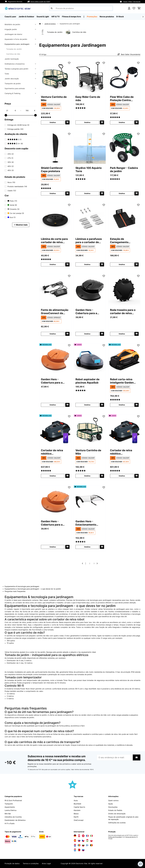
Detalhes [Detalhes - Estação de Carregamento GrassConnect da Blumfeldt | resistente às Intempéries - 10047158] (122, 264)
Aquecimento (10, 807)
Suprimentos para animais (15, 88)
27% (10, 158)
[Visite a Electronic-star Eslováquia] (79, 840)
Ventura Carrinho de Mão (54, 99)
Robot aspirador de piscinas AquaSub (87, 381)
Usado (12, 191)
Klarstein (77, 810)
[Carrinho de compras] (139, 8)
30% (11, 162)
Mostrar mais (21, 225)
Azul (12, 217)
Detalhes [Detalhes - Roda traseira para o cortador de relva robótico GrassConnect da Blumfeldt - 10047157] (122, 334)
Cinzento (13, 209)
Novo (11, 182)
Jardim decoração (12, 79)
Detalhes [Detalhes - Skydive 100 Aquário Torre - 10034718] (87, 193)
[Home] (42, 24)
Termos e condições (31, 863)
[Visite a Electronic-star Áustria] (79, 836)
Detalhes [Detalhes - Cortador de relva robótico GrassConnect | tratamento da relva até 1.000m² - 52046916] (53, 476)
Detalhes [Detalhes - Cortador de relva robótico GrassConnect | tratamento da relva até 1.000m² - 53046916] (122, 476)
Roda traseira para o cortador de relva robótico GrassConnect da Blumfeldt (123, 312)
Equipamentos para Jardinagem (17, 44)
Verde (12, 205)
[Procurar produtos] (81, 8)
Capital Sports (79, 807)
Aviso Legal (46, 863)
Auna (76, 800)
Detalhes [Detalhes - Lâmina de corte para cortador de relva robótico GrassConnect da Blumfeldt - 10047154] (53, 264)
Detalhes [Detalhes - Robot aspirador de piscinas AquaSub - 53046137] (87, 405)
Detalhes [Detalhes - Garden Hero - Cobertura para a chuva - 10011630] (53, 547)
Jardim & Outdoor (50, 24)
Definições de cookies (117, 823)
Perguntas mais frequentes (15, 591)
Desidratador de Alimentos (15, 820)
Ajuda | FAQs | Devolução (132, 2)
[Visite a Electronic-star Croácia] (75, 845)
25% (11, 154)
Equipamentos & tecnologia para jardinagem (22, 586)
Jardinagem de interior (13, 34)
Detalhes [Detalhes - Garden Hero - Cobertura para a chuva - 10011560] (87, 334)
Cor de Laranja (16, 213)
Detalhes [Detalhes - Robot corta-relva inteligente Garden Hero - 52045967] (122, 405)
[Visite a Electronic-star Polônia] (91, 840)
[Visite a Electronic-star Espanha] (75, 840)
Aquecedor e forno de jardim (16, 39)
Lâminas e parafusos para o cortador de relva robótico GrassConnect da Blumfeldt (89, 241)
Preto (12, 201)
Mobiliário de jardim (12, 24)
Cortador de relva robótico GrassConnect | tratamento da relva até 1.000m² (53, 452)
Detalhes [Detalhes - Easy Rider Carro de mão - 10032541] (87, 122)
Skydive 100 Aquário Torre (89, 170)
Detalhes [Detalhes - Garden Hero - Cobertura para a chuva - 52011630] (53, 405)
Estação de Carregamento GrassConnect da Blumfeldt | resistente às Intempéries (124, 241)
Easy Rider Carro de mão (88, 99)
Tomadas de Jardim (14, 49)
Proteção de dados (12, 863)
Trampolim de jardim (13, 84)
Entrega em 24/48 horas (18, 125)
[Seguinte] (143, 17)
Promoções (92, 17)
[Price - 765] (30, 111)
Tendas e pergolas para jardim (16, 69)
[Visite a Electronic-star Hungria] (87, 840)
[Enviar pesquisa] (52, 8)
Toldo (7, 74)
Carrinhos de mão (13, 54)
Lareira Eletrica (10, 810)
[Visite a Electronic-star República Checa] (83, 840)
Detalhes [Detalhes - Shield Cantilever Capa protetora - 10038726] (53, 193)
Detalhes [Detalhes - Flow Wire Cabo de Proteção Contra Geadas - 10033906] (122, 122)
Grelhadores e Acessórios (15, 64)
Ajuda (110, 804)
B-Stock (120, 17)
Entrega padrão (15, 129)
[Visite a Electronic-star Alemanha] (75, 836)
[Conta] (129, 8)
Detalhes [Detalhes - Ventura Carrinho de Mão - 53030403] (87, 476)
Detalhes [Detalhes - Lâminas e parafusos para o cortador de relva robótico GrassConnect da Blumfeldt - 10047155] (87, 264)
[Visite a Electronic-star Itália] (91, 836)
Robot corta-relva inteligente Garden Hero (122, 381)
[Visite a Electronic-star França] (87, 836)
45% (11, 170)
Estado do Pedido (115, 810)
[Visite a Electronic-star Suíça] (83, 836)
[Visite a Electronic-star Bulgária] (83, 845)
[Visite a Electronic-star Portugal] (79, 850)
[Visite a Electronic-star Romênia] (79, 845)
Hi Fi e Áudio (10, 823)
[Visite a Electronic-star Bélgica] (91, 845)
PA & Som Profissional (13, 800)
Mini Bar (8, 814)
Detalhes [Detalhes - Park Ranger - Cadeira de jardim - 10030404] (122, 193)
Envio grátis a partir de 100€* (40, 2)
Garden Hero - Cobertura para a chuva (86, 312)
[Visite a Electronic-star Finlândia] (87, 845)
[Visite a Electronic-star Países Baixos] (75, 850)
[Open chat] (140, 864)
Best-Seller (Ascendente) (129, 54)
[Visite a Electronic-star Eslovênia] (83, 850)
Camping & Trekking (12, 93)
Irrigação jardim (11, 29)
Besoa (76, 814)
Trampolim (9, 804)
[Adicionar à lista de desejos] (69, 63)
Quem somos (113, 800)
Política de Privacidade (115, 837)
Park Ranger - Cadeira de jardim (124, 170)
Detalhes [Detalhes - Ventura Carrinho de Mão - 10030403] (53, 122)
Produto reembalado (17, 186)
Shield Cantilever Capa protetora (52, 170)
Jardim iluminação (12, 59)
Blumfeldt (77, 804)
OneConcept (79, 820)
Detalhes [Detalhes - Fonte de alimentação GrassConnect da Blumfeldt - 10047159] (53, 334)
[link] (55, 77)
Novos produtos (107, 17)
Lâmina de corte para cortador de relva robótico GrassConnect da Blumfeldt (54, 241)
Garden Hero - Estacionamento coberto (86, 523)
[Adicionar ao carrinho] (67, 122)
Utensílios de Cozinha (13, 817)
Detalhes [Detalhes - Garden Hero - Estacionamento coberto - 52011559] (87, 547)
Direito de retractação (117, 814)
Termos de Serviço (131, 837)
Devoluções (113, 807)
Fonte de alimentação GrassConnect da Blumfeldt (55, 312)
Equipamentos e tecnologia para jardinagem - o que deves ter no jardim (33, 589)
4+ (15, 144)
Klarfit (76, 817)
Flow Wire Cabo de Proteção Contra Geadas (122, 99)
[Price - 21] (11, 111)
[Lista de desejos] (134, 8)
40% (11, 166)
